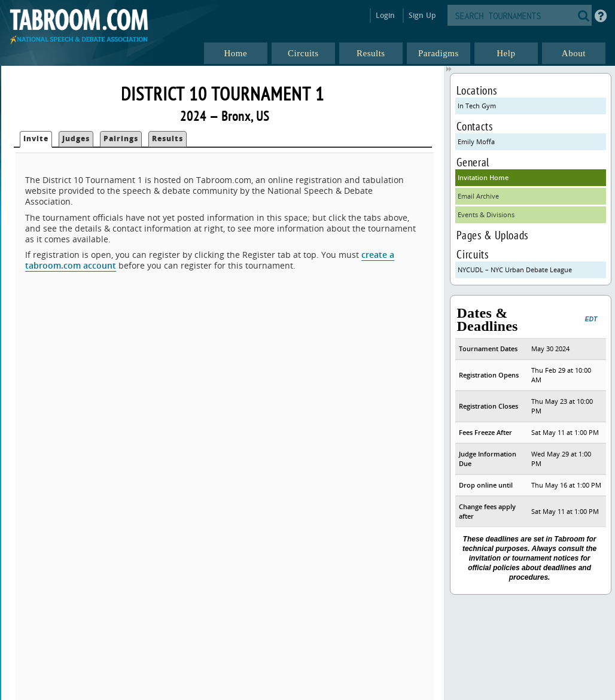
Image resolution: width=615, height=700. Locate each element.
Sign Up (422, 15)
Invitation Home (483, 177)
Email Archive (478, 196)
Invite (36, 139)
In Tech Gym (477, 106)
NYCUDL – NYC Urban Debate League (515, 270)
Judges (76, 139)
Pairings (121, 139)
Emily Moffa (476, 141)
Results (168, 139)
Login (386, 15)
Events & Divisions (486, 214)
